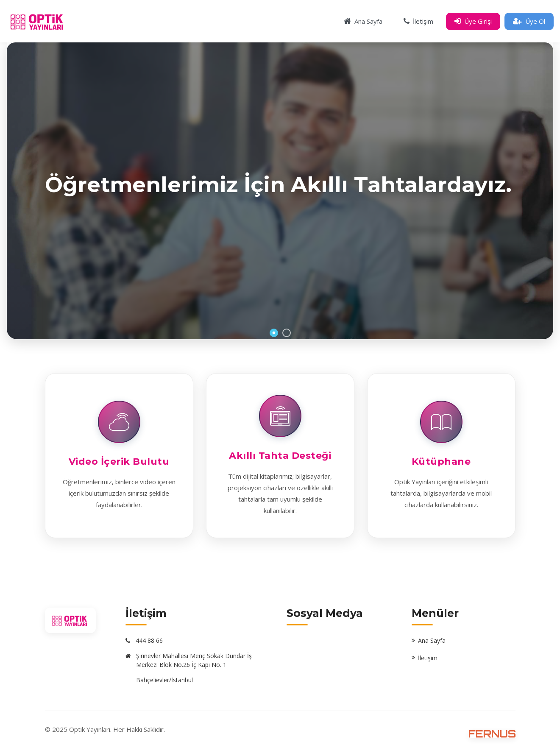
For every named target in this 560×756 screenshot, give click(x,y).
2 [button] (287, 333)
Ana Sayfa (432, 640)
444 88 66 (149, 640)
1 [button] (274, 333)
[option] (280, 191)
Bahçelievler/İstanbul (164, 680)
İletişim (428, 658)
